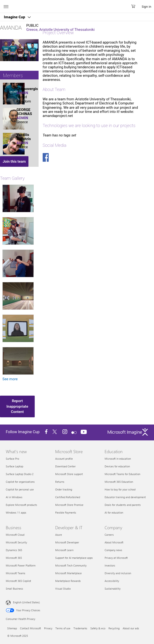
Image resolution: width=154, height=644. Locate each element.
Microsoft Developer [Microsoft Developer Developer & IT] (67, 542)
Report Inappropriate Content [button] (17, 406)
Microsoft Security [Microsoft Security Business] (16, 542)
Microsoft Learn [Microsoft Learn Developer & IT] (64, 550)
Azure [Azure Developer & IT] (59, 535)
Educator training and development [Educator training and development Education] (125, 497)
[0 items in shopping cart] (135, 6)
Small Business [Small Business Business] (14, 589)
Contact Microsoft (30, 628)
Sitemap (12, 628)
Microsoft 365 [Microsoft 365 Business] (14, 558)
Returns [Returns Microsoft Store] (60, 482)
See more (10, 379)
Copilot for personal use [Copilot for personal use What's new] (20, 489)
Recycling (114, 628)
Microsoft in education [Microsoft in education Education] (118, 459)
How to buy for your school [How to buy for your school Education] (120, 489)
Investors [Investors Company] (110, 565)
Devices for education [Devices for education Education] (117, 466)
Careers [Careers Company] (109, 535)
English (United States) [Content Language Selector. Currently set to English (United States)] (26, 602)
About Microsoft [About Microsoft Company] (114, 542)
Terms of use (63, 628)
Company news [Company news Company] (113, 550)
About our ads (131, 628)
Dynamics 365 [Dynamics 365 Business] (14, 550)
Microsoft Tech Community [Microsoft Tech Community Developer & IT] (71, 565)
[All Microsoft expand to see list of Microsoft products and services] (6, 6)
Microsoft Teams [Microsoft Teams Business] (16, 573)
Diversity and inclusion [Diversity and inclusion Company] (118, 573)
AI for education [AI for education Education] (114, 512)
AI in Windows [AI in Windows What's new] (14, 497)
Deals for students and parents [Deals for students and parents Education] (123, 505)
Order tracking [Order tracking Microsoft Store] (64, 489)
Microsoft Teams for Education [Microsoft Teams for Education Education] (122, 474)
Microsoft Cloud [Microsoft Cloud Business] (15, 535)
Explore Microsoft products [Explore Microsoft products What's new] (21, 505)
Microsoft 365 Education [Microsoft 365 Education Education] (119, 482)
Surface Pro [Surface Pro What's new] (12, 459)
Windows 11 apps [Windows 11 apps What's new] (16, 512)
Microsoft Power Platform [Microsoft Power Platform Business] (21, 565)
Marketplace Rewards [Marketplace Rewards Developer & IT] (68, 581)
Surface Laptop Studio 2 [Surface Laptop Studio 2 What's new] (20, 474)
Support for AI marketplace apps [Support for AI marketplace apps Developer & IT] (74, 558)
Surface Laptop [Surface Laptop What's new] (14, 466)
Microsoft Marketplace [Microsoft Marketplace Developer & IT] (68, 573)
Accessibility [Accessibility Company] (112, 581)
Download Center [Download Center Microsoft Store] (65, 466)
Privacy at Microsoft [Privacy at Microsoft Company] (116, 558)
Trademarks (80, 628)
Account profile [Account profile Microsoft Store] (64, 459)
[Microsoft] (77, 4)
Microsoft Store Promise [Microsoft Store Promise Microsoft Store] (69, 505)
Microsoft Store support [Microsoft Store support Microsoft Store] (69, 474)
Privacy (48, 628)
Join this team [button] (14, 161)
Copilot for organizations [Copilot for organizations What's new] (20, 482)
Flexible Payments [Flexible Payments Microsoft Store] (66, 512)
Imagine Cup (15, 17)
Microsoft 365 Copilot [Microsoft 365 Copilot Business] (18, 581)
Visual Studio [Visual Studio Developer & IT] (63, 589)
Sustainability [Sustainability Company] (113, 589)
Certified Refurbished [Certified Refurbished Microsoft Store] (68, 497)
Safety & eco (98, 628)
